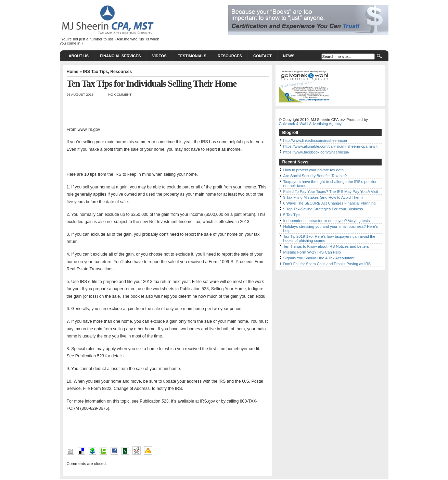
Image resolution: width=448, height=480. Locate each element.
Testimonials (192, 56)
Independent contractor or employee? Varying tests (327, 221)
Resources (230, 56)
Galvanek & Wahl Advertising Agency (310, 124)
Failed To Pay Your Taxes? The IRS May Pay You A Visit (331, 192)
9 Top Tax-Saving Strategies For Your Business (323, 209)
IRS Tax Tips (95, 72)
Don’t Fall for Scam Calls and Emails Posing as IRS (327, 264)
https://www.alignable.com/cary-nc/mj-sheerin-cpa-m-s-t (330, 146)
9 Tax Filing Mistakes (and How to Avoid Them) (323, 197)
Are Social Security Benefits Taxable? (315, 176)
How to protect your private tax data (314, 170)
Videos (159, 56)
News (289, 56)
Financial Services (120, 56)
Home (73, 72)
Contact (263, 56)
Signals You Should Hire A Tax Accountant (319, 258)
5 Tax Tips (292, 215)
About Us (79, 56)
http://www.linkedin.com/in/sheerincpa (315, 140)
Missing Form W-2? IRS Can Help (312, 252)
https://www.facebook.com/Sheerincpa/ (316, 152)
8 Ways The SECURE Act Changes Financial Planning (330, 203)
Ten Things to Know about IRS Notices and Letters (326, 246)
